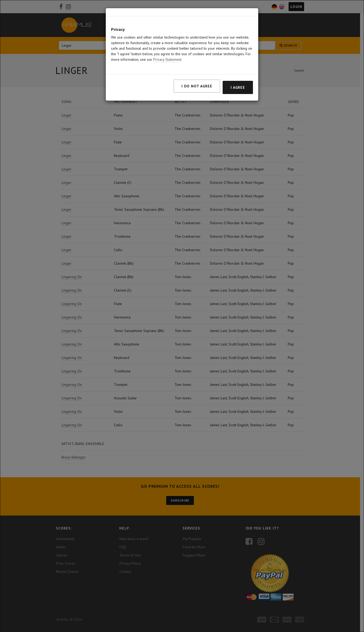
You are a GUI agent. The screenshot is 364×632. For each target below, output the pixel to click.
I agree (238, 87)
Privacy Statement (167, 59)
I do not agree (197, 86)
